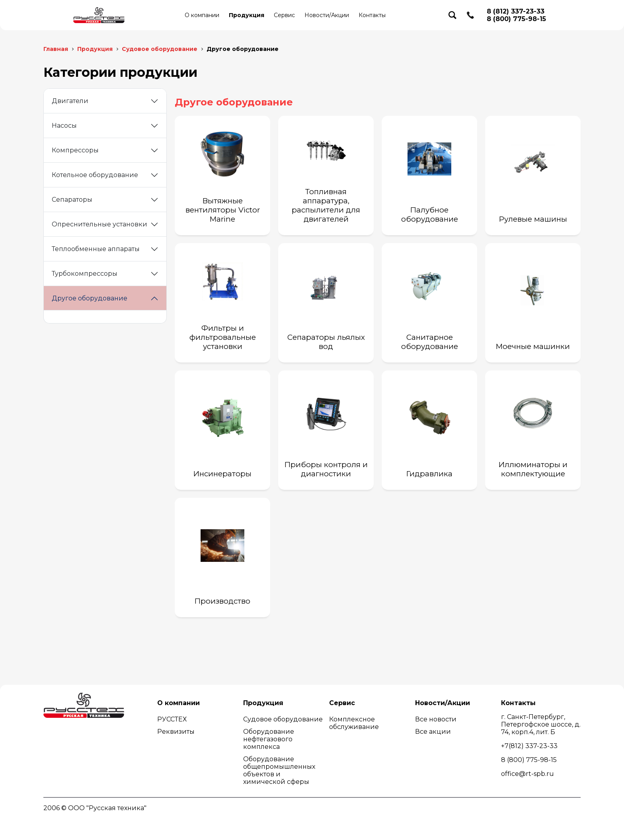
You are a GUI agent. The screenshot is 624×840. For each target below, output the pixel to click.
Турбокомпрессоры (85, 274)
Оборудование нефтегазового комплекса (269, 739)
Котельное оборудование (95, 175)
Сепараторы (72, 200)
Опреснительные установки (99, 224)
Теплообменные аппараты (96, 249)
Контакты (372, 15)
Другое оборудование (90, 298)
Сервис (284, 15)
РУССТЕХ (172, 719)
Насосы (64, 126)
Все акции (433, 732)
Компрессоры (75, 150)
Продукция (247, 15)
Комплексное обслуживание (354, 723)
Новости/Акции (327, 15)
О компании (202, 15)
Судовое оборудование (283, 719)
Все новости (436, 719)
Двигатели (70, 101)
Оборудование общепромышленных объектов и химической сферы (279, 770)
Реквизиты (176, 732)
